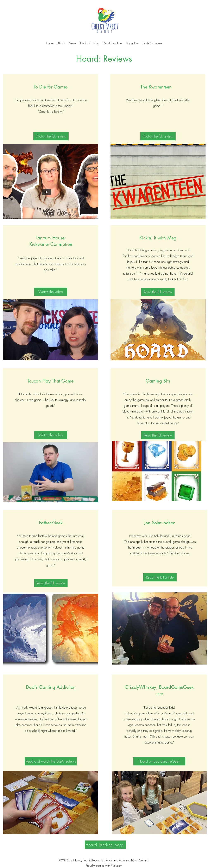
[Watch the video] (51, 292)
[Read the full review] (158, 292)
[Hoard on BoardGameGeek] (159, 761)
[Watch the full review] (51, 136)
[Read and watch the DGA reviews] (51, 761)
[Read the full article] (160, 577)
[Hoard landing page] (105, 845)
